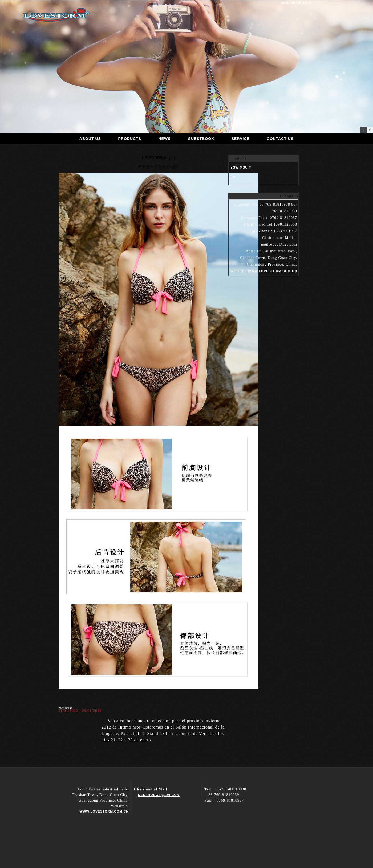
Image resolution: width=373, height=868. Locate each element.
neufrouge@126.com (159, 795)
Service (241, 139)
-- (234, 176)
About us (90, 139)
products (130, 139)
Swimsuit (242, 167)
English (289, 3)
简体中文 (305, 3)
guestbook (201, 139)
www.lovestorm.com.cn (104, 811)
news (165, 139)
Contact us (280, 139)
